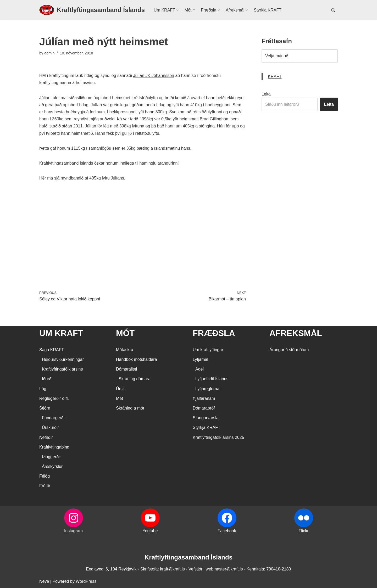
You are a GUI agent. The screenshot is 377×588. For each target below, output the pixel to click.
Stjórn (45, 408)
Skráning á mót (130, 408)
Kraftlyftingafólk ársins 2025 (218, 437)
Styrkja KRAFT (268, 10)
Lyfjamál (200, 359)
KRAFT (275, 77)
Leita (266, 94)
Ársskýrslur (52, 466)
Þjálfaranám (204, 398)
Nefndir (46, 437)
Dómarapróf (204, 408)
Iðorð (47, 379)
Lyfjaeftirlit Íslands (212, 379)
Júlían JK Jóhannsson (154, 75)
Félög (45, 476)
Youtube (150, 531)
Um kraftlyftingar (208, 350)
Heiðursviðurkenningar (63, 359)
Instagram (73, 531)
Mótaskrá (125, 350)
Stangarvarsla (206, 418)
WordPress (86, 581)
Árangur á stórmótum (289, 350)
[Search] (333, 10)
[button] (178, 10)
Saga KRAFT (52, 350)
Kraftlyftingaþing (54, 447)
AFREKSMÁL (296, 333)
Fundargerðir (54, 418)
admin (49, 53)
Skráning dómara (135, 379)
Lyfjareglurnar (208, 389)
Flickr (303, 531)
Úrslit (121, 389)
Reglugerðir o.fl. (54, 398)
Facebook (227, 531)
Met (120, 398)
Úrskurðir (50, 427)
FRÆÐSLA (214, 333)
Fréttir (45, 486)
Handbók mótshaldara (137, 359)
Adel (199, 369)
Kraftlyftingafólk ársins (62, 369)
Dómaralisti (126, 369)
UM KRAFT (61, 333)
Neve (44, 581)
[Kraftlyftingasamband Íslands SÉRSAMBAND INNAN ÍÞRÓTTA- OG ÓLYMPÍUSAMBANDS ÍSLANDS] (92, 10)
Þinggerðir (51, 457)
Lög (43, 389)
